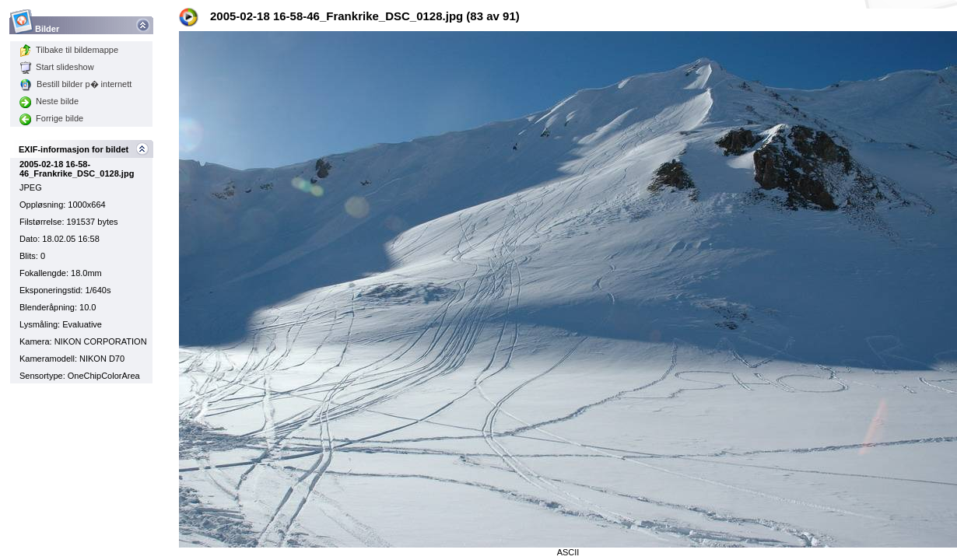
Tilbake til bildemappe (69, 50)
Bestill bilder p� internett (75, 84)
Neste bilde (49, 101)
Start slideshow (57, 67)
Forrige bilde (51, 118)
